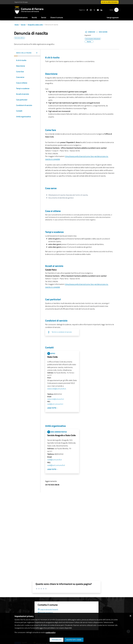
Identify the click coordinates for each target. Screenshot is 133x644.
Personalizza (57, 640)
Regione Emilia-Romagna (21, 2)
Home (17, 25)
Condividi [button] (90, 32)
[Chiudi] (130, 615)
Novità (34, 17)
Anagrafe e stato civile (35, 25)
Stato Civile (52, 357)
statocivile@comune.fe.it (57, 389)
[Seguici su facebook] (87, 10)
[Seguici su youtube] (97, 10)
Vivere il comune (57, 17)
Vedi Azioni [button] (102, 32)
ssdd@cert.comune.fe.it (55, 404)
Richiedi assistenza (45, 613)
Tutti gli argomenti (113, 18)
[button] (27, 53)
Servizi (44, 17)
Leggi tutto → (53, 408)
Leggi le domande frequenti (48, 609)
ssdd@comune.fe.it (54, 460)
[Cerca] (116, 10)
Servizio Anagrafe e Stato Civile (61, 435)
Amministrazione (21, 17)
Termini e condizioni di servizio (62, 332)
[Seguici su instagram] (90, 10)
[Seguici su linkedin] (101, 10)
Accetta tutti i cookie (74, 640)
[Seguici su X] (94, 10)
